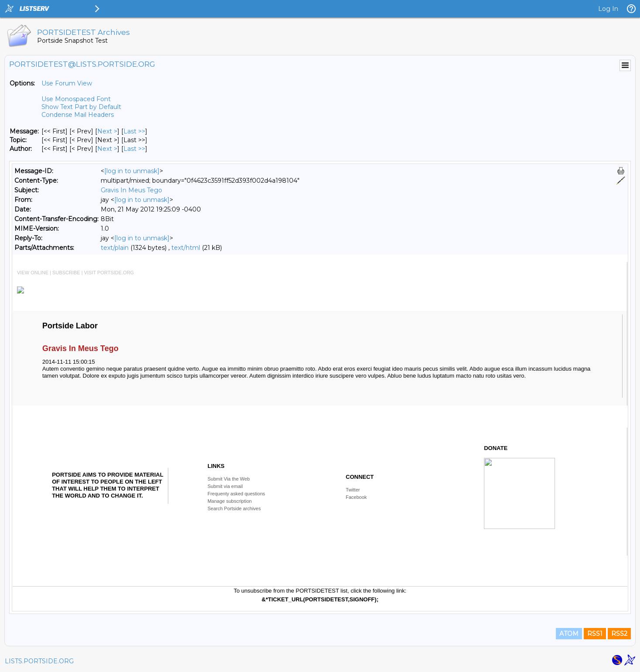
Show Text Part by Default (81, 107)
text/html (186, 248)
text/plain (115, 248)
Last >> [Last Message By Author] (134, 149)
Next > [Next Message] (107, 131)
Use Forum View (67, 83)
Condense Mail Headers (78, 115)
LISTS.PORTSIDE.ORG (39, 661)
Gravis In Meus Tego (131, 190)
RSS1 (595, 634)
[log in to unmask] (132, 171)
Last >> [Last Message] (134, 131)
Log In (608, 9)
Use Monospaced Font (76, 99)
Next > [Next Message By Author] (107, 149)
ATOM (569, 634)
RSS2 (619, 634)
